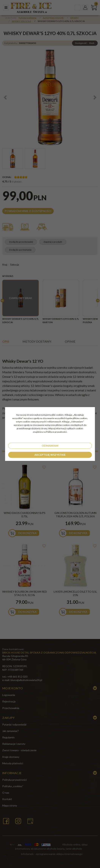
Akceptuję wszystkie (50, 455)
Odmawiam (50, 446)
